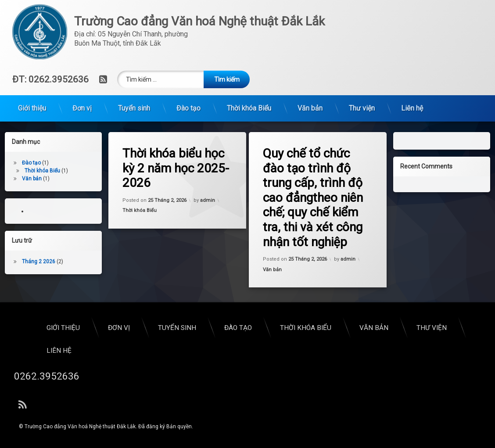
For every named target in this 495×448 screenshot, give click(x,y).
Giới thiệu (32, 70)
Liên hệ (412, 70)
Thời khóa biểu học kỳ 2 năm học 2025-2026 (181, 166)
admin (208, 202)
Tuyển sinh (134, 70)
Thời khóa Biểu (249, 70)
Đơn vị (82, 70)
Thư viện (362, 70)
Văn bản (310, 70)
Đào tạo (188, 70)
